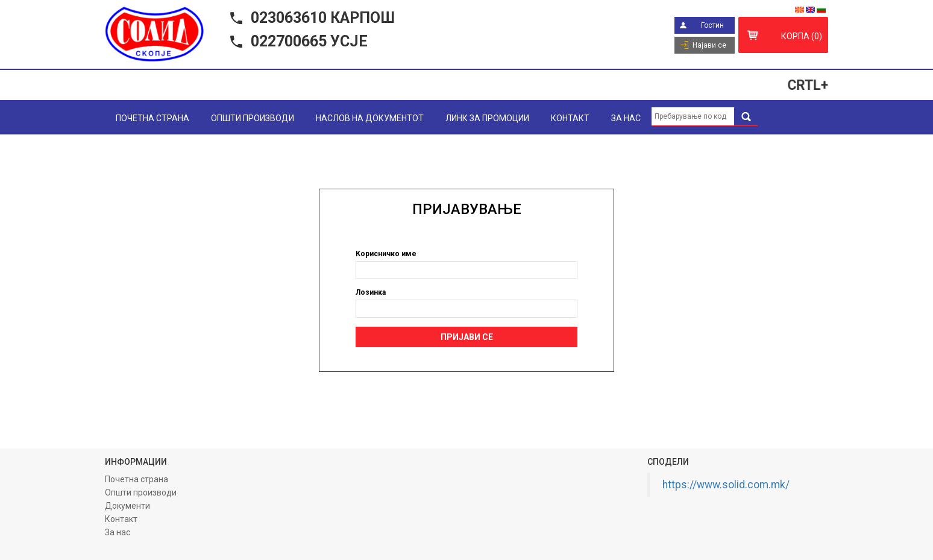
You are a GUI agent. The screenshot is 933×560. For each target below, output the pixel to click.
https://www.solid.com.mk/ (726, 485)
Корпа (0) (802, 36)
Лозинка (371, 292)
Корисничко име (386, 254)
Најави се (709, 45)
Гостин (712, 25)
